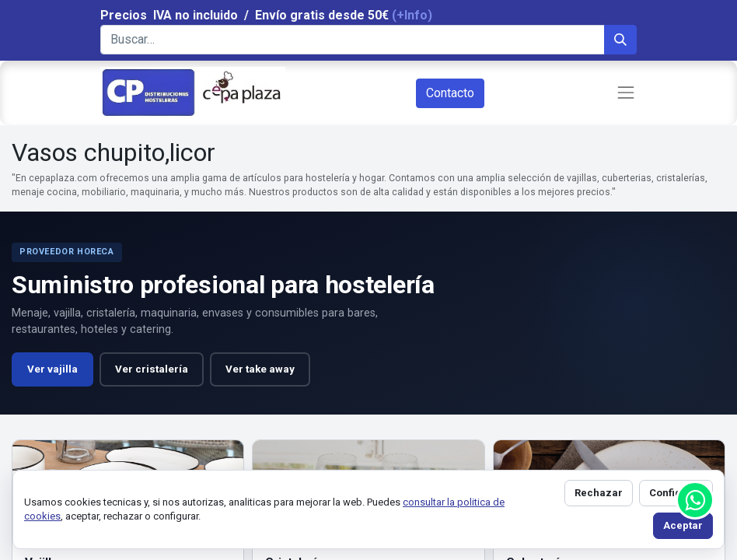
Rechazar (599, 493)
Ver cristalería (152, 369)
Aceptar (683, 525)
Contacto (450, 93)
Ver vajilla (52, 369)
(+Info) (412, 15)
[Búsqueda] (620, 40)
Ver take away (260, 369)
